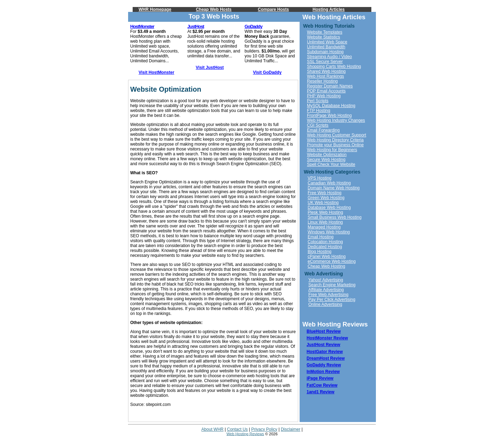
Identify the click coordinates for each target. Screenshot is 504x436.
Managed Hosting (324, 227)
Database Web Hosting (329, 208)
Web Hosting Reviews (245, 434)
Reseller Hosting (322, 81)
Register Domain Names (330, 86)
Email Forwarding (323, 130)
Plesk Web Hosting (325, 212)
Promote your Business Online (335, 145)
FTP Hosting (318, 111)
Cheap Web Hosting (326, 266)
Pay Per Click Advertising (332, 300)
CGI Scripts (318, 125)
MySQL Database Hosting (331, 106)
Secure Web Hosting (326, 160)
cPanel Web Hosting (327, 256)
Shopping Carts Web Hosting (334, 66)
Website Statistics (323, 37)
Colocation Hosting (325, 242)
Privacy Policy (264, 429)
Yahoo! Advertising (326, 280)
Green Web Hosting (326, 198)
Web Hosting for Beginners (332, 150)
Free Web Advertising (328, 295)
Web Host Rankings (325, 76)
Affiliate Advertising (326, 290)
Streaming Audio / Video (330, 57)
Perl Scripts (318, 101)
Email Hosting (321, 237)
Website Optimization (327, 155)
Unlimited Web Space (327, 42)
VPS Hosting (320, 178)
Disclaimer (290, 429)
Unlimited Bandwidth (326, 47)
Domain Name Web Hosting (334, 188)
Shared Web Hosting (326, 71)
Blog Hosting (320, 252)
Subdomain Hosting (325, 52)
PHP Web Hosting (324, 96)
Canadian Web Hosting (329, 183)
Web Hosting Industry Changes (336, 120)
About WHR (212, 429)
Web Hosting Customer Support (337, 135)
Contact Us (237, 429)
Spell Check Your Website (331, 164)
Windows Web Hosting (329, 232)
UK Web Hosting (323, 203)
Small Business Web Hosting (335, 217)
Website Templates (325, 32)
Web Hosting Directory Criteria (335, 140)
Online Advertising (325, 304)
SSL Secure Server (325, 62)
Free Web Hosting (325, 193)
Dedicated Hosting (325, 247)
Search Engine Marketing (332, 285)
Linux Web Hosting (325, 222)
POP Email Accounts (326, 91)
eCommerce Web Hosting (332, 261)
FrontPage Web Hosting (329, 115)
